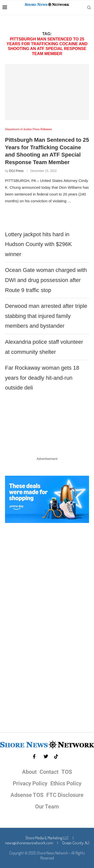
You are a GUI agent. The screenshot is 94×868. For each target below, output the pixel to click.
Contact (49, 772)
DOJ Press (16, 171)
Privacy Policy (30, 783)
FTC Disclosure (65, 795)
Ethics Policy (66, 783)
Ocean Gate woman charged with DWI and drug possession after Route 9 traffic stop (46, 280)
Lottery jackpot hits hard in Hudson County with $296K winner (38, 244)
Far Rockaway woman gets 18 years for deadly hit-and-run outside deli (42, 378)
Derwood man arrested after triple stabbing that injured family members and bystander (46, 316)
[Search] (89, 8)
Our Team (47, 807)
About (29, 772)
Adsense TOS (27, 795)
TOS (67, 772)
